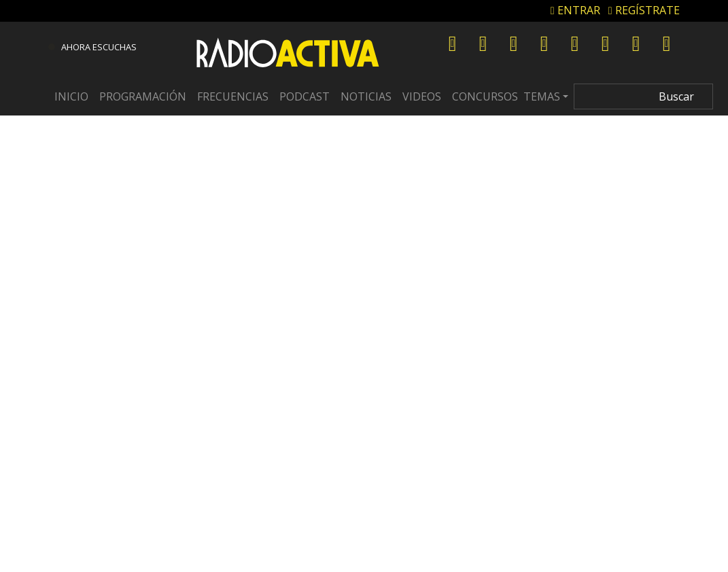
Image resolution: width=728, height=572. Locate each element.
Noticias (366, 96)
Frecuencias (233, 96)
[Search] (643, 96)
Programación (143, 96)
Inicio (71, 96)
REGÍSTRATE (644, 10)
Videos (422, 96)
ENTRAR (575, 10)
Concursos (485, 96)
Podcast (305, 96)
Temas (542, 96)
